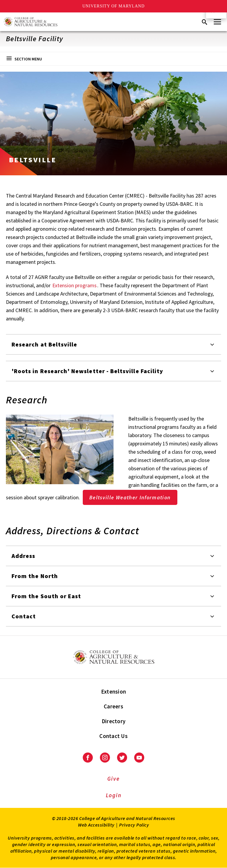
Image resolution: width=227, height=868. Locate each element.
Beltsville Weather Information (130, 497)
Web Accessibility (96, 825)
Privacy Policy (134, 825)
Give (113, 779)
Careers (113, 706)
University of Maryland (114, 6)
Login (114, 795)
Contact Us (113, 736)
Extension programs (74, 285)
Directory (113, 721)
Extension (113, 691)
